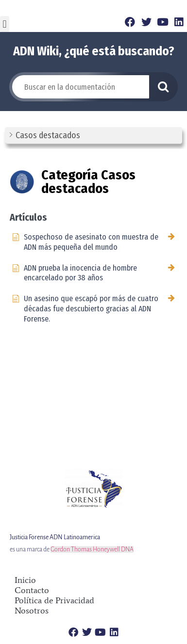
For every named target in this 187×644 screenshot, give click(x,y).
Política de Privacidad (54, 601)
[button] (5, 24)
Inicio (25, 580)
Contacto (32, 590)
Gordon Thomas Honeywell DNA (92, 549)
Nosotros (32, 611)
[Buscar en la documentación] (81, 87)
